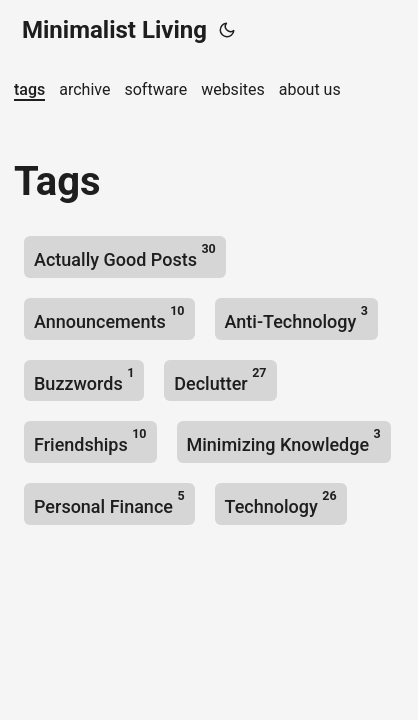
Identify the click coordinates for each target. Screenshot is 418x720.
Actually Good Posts (125, 255)
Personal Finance (109, 502)
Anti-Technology (296, 317)
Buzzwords (84, 379)
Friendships (90, 440)
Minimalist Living (114, 30)
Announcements (109, 317)
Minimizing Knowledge (284, 440)
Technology (281, 502)
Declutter (220, 379)
